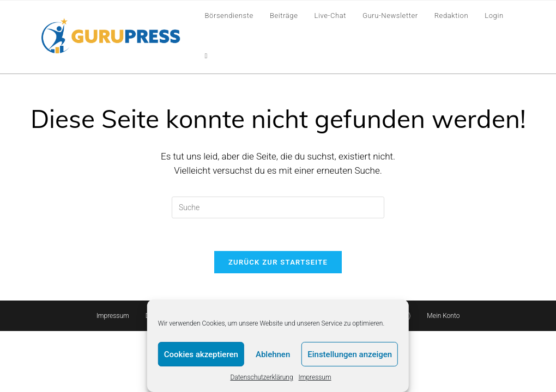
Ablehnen (273, 354)
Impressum (315, 377)
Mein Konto (443, 316)
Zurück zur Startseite (278, 262)
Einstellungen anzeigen (350, 354)
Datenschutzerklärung (261, 377)
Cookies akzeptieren (201, 354)
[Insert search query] (278, 207)
